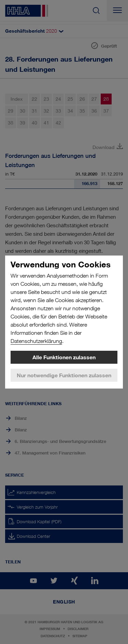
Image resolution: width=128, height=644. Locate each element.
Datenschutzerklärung (36, 341)
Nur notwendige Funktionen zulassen (64, 375)
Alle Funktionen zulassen (64, 357)
